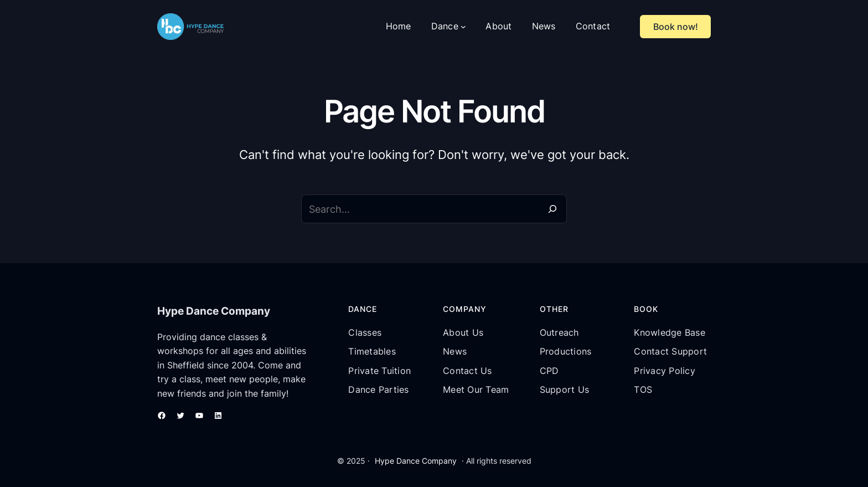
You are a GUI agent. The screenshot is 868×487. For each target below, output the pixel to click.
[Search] (552, 209)
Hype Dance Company (416, 461)
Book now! (676, 27)
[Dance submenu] (463, 27)
